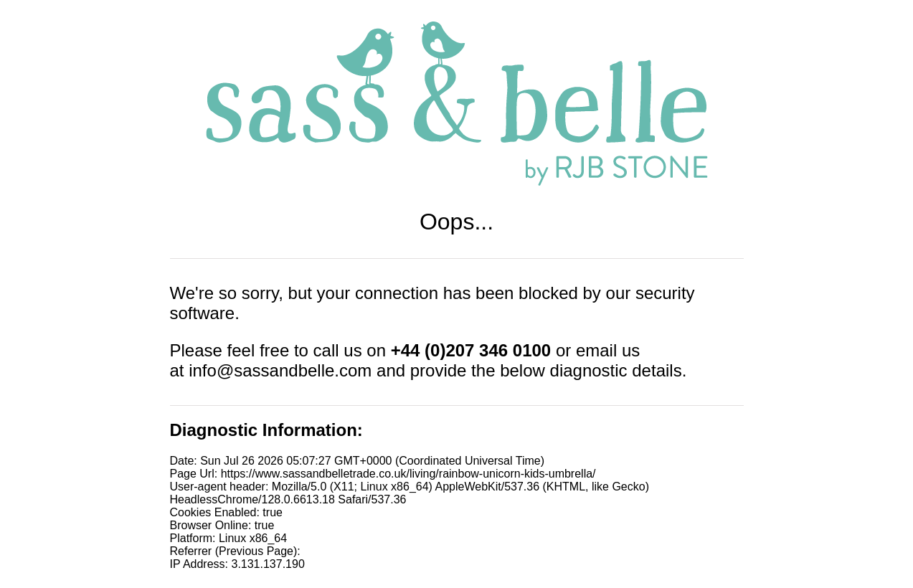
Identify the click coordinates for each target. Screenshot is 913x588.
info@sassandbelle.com (280, 370)
